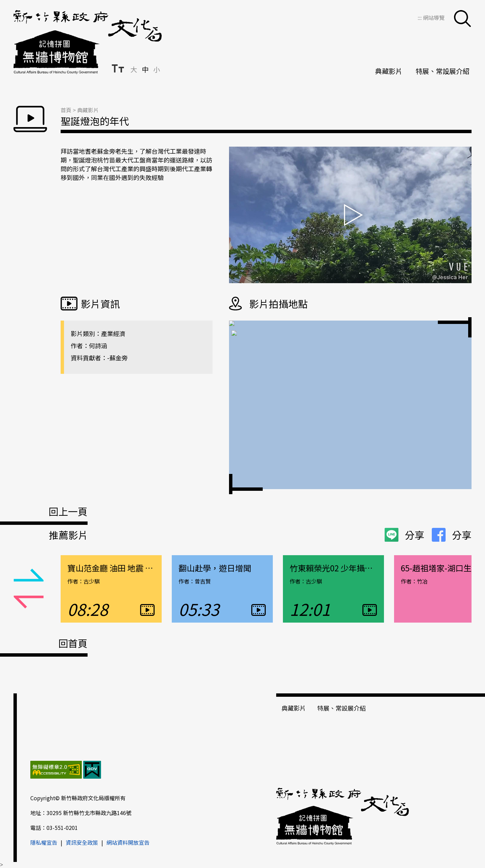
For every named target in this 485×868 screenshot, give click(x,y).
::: (420, 18)
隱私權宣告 (44, 842)
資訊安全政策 (82, 842)
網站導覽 (434, 18)
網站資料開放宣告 (128, 842)
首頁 (66, 110)
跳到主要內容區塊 (4, 4)
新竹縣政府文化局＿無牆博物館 (88, 42)
